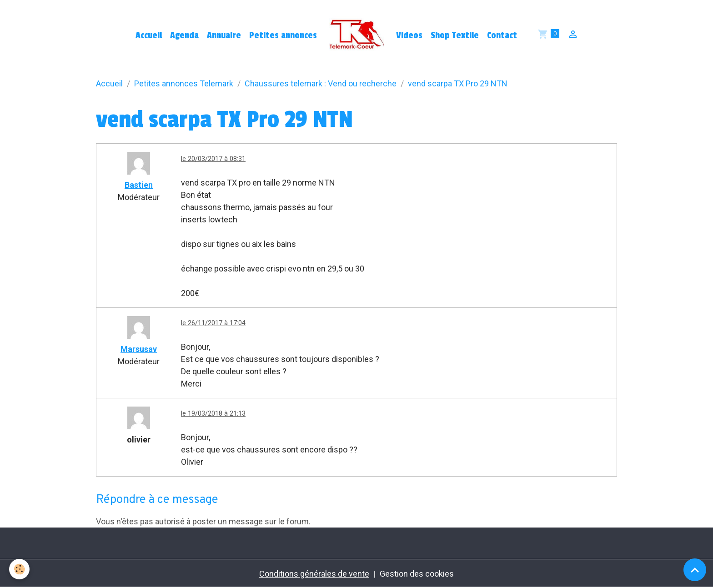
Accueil (149, 35)
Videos (409, 35)
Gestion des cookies (417, 574)
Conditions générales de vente (314, 574)
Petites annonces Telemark (184, 83)
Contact (502, 35)
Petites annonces (283, 35)
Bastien (139, 185)
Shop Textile (455, 35)
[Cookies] (19, 569)
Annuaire (224, 35)
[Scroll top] (695, 570)
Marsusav (139, 349)
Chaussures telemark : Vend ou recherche (321, 83)
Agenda (184, 35)
